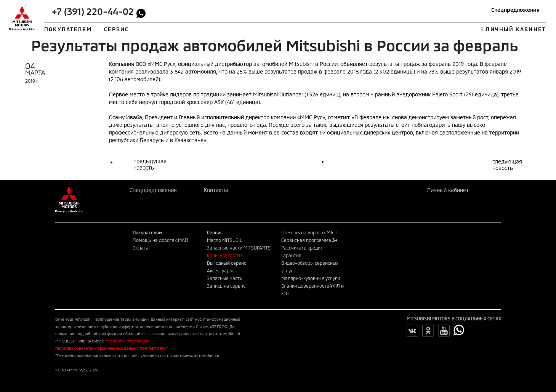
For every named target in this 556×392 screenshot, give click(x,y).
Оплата (141, 248)
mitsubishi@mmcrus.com (127, 341)
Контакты (216, 190)
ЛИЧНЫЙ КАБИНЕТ (515, 29)
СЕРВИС (116, 29)
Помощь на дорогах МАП (160, 240)
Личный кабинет (448, 190)
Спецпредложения (515, 10)
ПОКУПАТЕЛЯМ (68, 29)
